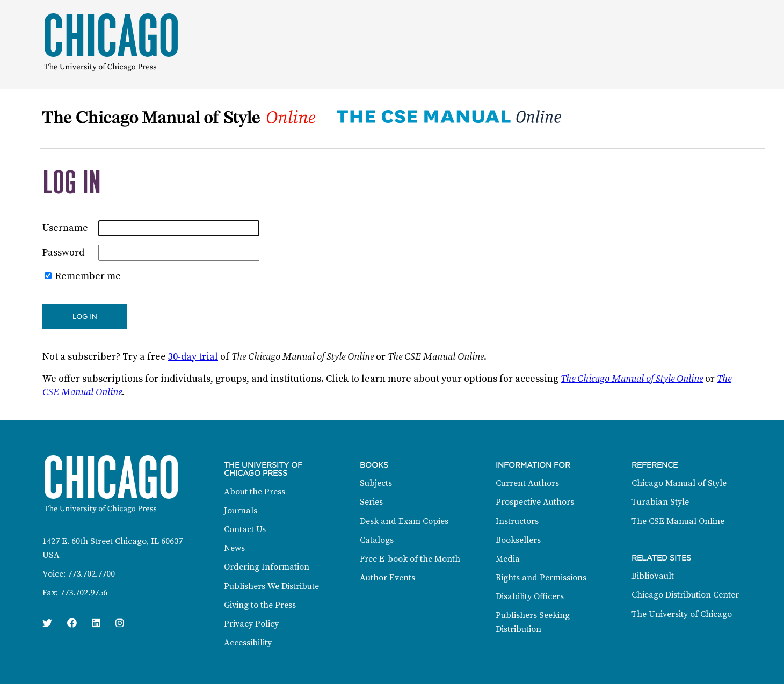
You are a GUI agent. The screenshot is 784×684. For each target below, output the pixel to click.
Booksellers (518, 540)
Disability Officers (530, 596)
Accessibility (248, 643)
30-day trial (193, 357)
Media (508, 559)
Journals (241, 511)
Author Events (387, 578)
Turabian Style (660, 502)
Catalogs (377, 540)
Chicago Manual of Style (679, 483)
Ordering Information (267, 567)
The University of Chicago (682, 614)
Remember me (88, 276)
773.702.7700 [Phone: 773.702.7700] (91, 574)
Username (65, 228)
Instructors (517, 521)
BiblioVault (653, 576)
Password (63, 253)
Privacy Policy (251, 624)
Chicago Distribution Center (685, 595)
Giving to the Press (260, 605)
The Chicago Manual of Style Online (632, 379)
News (234, 548)
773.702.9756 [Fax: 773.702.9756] (84, 593)
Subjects (376, 483)
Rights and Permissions (541, 578)
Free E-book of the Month (410, 559)
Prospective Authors (535, 502)
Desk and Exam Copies (404, 521)
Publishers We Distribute (271, 586)
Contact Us (245, 529)
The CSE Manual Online (678, 521)
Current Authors (527, 483)
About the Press (255, 492)
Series (371, 502)
